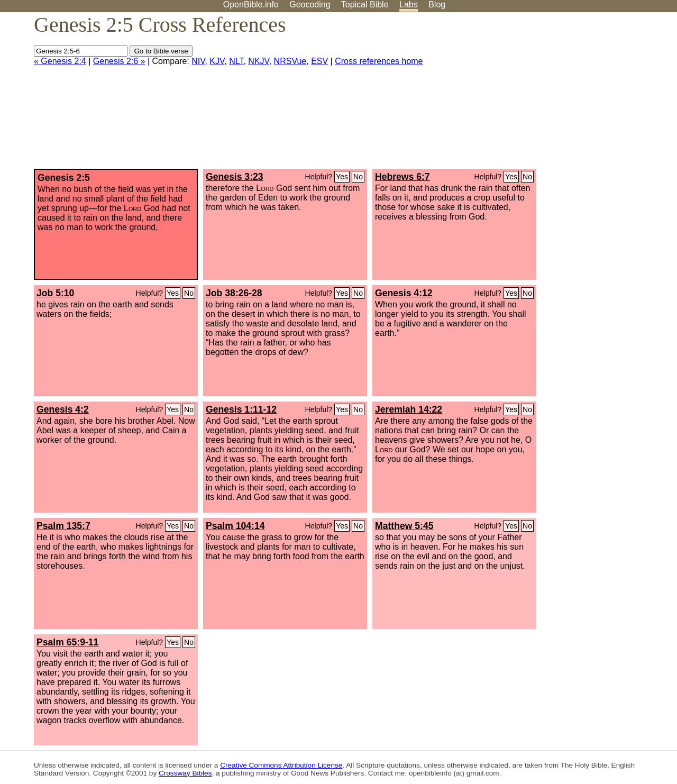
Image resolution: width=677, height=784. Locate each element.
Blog (437, 4)
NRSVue (290, 61)
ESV (319, 61)
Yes (342, 177)
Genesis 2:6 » (119, 61)
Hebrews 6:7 (402, 177)
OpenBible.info (251, 4)
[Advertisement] (570, 95)
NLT (236, 61)
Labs (409, 4)
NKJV (258, 61)
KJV (217, 61)
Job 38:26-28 (234, 293)
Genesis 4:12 (404, 293)
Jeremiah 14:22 (409, 409)
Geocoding (310, 4)
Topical (365, 4)
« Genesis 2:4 (60, 61)
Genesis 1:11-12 (241, 409)
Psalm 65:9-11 (67, 642)
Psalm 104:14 (235, 526)
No (358, 177)
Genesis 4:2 (63, 409)
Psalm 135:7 (63, 526)
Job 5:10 (55, 293)
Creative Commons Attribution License (281, 765)
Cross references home (379, 61)
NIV (198, 61)
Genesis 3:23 (235, 177)
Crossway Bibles (185, 773)
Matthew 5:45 (404, 526)
